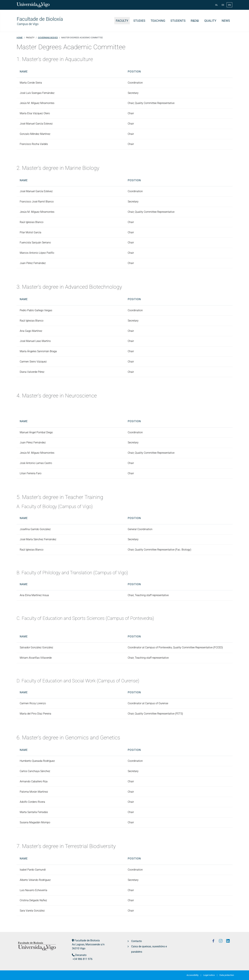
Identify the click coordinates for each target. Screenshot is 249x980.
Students (178, 21)
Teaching (158, 21)
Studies (139, 21)
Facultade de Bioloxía (87, 940)
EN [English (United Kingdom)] (229, 5)
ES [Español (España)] (223, 5)
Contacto (137, 941)
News (226, 21)
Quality (210, 21)
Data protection (227, 975)
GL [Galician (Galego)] (217, 5)
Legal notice (209, 975)
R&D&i (195, 21)
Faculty (122, 21)
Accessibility (193, 975)
